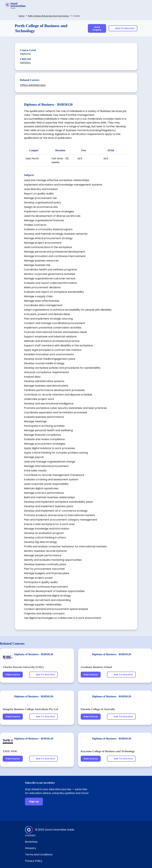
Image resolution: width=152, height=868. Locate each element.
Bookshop (31, 842)
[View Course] (13, 675)
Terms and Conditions (39, 855)
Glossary (31, 848)
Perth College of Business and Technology (49, 16)
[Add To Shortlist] (123, 28)
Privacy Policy (34, 861)
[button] (145, 6)
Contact (30, 835)
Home (22, 16)
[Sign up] (34, 802)
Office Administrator (33, 85)
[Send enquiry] (97, 28)
